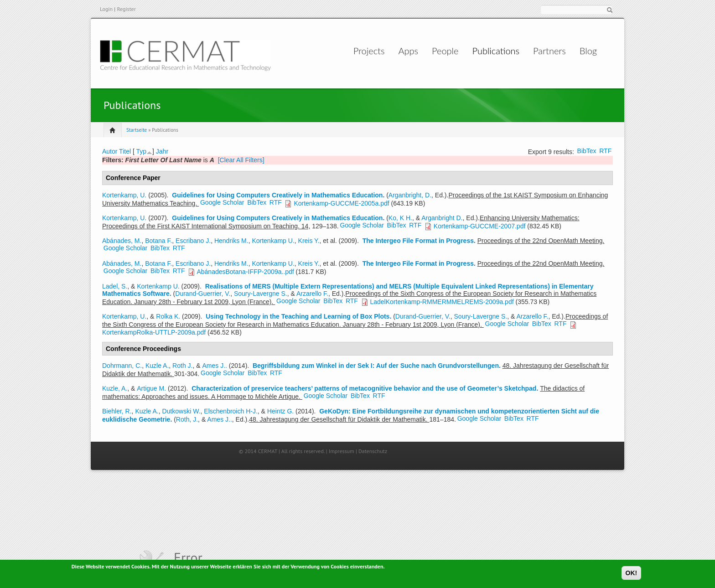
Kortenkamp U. (273, 241)
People (438, 51)
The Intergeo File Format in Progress (418, 241)
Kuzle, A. (115, 388)
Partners (544, 51)
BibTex (587, 151)
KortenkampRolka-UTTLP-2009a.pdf (154, 332)
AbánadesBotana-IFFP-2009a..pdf (245, 272)
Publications (490, 51)
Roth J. (182, 366)
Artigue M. (151, 388)
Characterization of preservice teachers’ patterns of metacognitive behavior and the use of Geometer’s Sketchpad (364, 388)
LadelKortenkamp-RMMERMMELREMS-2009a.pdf (442, 302)
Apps (392, 51)
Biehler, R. (117, 411)
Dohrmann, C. (122, 366)
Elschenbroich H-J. (231, 411)
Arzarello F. (312, 294)
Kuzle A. (157, 366)
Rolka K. (168, 316)
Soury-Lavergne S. (261, 294)
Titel (125, 151)
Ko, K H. (400, 218)
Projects (344, 51)
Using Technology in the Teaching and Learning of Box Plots (298, 316)
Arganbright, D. (410, 195)
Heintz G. (280, 411)
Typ (141, 151)
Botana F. (158, 241)
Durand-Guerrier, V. (203, 294)
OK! (632, 573)
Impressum (342, 451)
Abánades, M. (122, 241)
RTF (605, 151)
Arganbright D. (442, 218)
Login (106, 9)
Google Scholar (222, 202)
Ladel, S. (115, 286)
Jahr (162, 151)
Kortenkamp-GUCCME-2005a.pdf (341, 203)
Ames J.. (214, 366)
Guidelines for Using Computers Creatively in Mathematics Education (277, 195)
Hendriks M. (231, 241)
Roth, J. (187, 419)
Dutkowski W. (181, 411)
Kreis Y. (309, 241)
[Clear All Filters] (241, 160)
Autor (110, 151)
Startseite (137, 130)
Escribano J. (193, 241)
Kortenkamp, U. (124, 195)
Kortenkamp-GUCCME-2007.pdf (480, 226)
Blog (582, 51)
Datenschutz (373, 451)
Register (126, 9)
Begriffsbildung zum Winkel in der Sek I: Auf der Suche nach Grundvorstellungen (376, 366)
